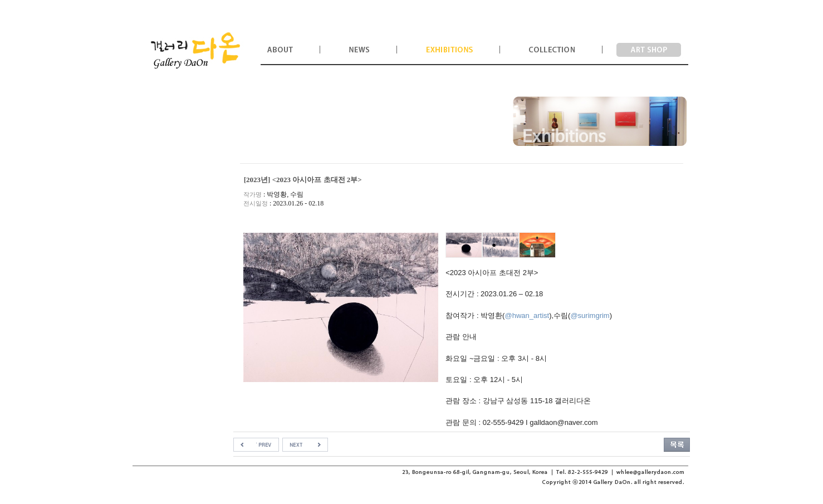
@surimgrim (590, 315)
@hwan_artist (527, 315)
